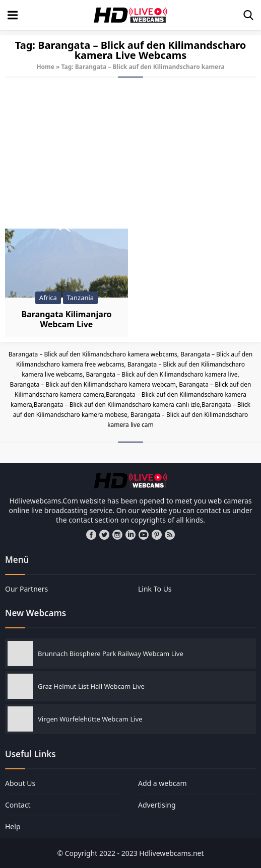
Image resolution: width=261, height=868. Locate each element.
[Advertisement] (130, 153)
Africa (48, 298)
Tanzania (81, 298)
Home (45, 67)
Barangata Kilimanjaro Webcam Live (66, 319)
